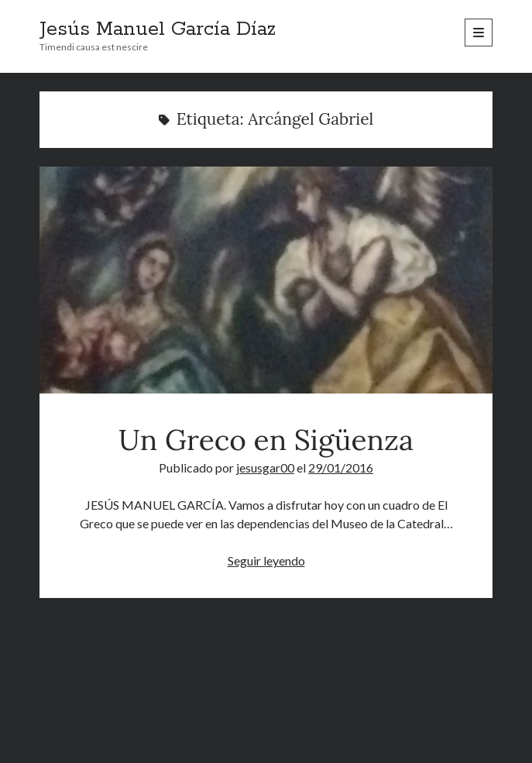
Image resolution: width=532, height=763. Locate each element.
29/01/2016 (341, 467)
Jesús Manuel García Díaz (158, 29)
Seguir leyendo (266, 560)
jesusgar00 (265, 467)
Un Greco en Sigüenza (266, 280)
